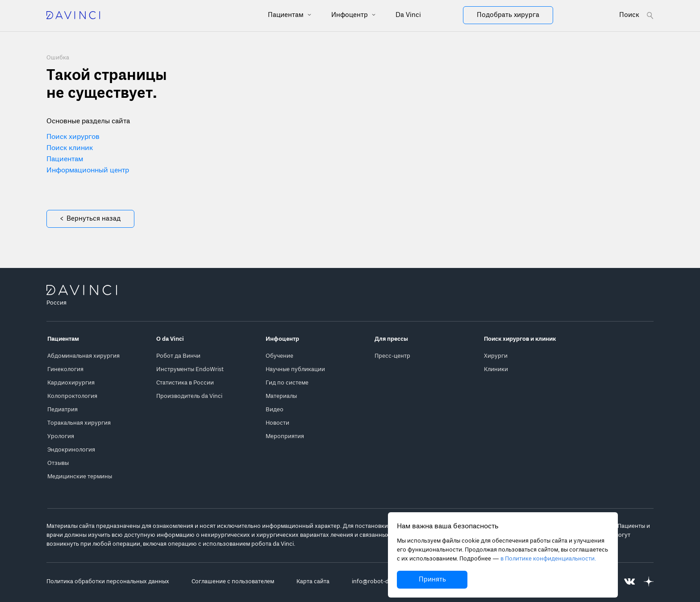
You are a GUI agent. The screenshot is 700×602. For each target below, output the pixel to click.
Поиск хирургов (73, 137)
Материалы (281, 396)
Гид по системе (287, 383)
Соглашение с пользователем (233, 582)
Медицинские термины (80, 477)
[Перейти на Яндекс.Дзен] (649, 582)
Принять (432, 580)
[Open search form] (636, 15)
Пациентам (287, 15)
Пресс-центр (392, 356)
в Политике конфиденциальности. (548, 559)
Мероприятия (285, 437)
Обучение (279, 356)
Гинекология (65, 370)
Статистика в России (185, 383)
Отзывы (58, 463)
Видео (275, 410)
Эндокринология (71, 450)
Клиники (496, 370)
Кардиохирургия (71, 383)
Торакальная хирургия (79, 423)
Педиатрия (62, 410)
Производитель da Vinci (189, 396)
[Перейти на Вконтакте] (629, 582)
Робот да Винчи (178, 356)
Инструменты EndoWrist (190, 370)
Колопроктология (72, 396)
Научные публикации (295, 370)
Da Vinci (408, 15)
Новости (277, 423)
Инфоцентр (350, 15)
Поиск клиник (70, 148)
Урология (61, 437)
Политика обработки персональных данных (108, 582)
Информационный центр (88, 171)
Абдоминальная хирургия (83, 356)
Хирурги (496, 356)
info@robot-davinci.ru (382, 582)
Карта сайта (313, 582)
